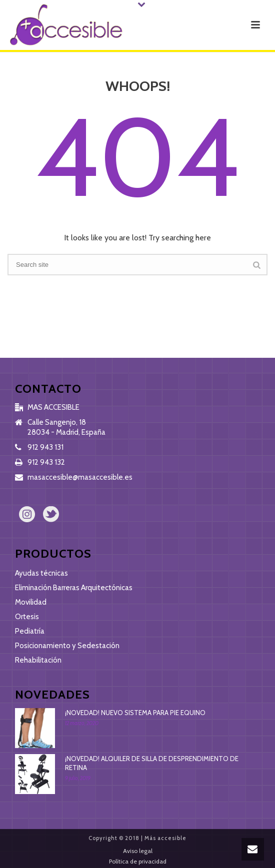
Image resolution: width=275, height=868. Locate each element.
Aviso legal (138, 851)
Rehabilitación (38, 660)
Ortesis (27, 617)
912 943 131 (45, 447)
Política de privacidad (138, 861)
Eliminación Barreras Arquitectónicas (74, 588)
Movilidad (31, 602)
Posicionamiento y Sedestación (67, 646)
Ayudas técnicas (41, 573)
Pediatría (30, 631)
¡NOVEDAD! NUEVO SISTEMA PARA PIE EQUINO (135, 713)
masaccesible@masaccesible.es (80, 477)
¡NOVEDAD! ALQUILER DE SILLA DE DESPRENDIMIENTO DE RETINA (152, 763)
